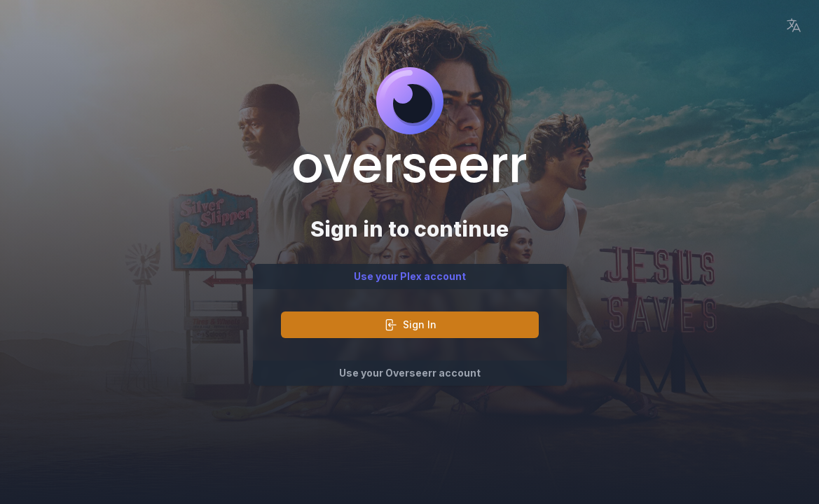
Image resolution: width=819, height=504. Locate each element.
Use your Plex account (410, 276)
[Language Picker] (794, 25)
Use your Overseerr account (410, 373)
